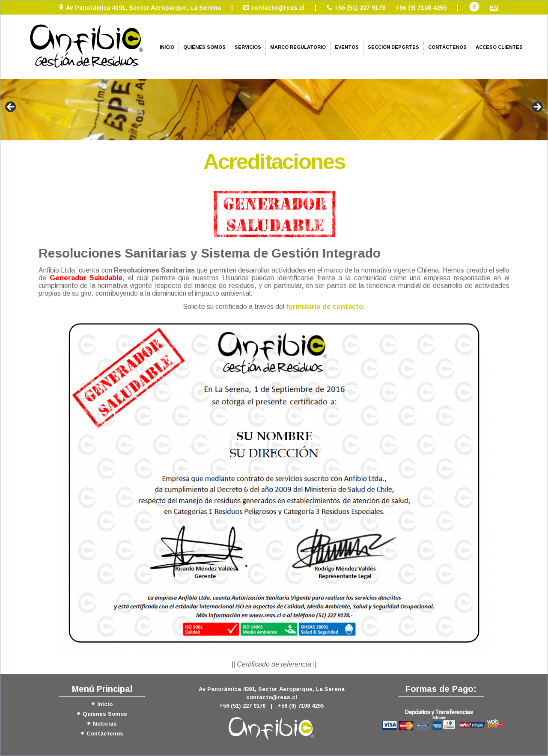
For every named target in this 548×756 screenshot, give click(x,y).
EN (494, 8)
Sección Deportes (393, 47)
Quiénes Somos (204, 47)
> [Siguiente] (537, 107)
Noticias (105, 724)
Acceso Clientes (499, 47)
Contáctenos (447, 47)
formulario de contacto (325, 307)
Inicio (167, 47)
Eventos (347, 47)
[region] (274, 110)
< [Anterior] (11, 107)
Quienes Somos (105, 714)
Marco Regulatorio (298, 47)
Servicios (248, 47)
